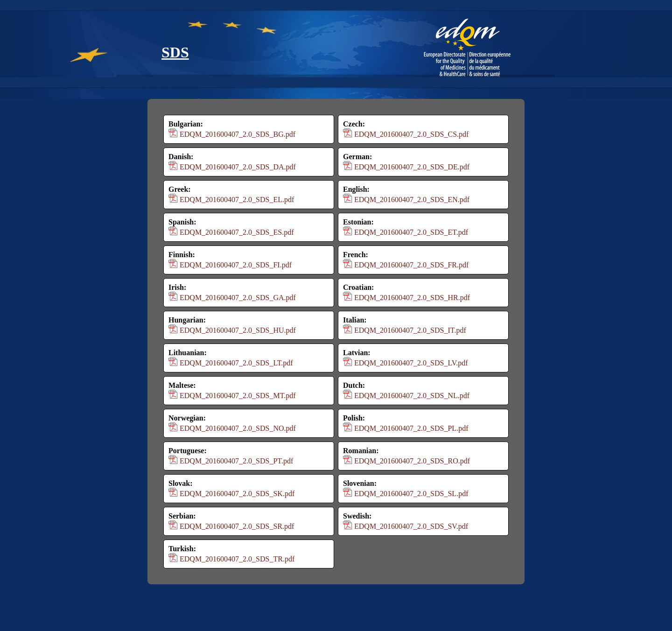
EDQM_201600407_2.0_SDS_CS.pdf (411, 134)
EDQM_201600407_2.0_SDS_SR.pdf (237, 526)
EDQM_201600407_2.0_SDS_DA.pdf (238, 167)
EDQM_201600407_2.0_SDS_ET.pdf (411, 232)
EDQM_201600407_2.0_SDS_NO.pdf (238, 428)
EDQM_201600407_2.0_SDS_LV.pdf (411, 363)
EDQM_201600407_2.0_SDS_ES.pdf (237, 232)
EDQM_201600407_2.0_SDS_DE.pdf (412, 167)
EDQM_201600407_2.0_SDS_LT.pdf (236, 363)
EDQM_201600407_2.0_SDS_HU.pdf (238, 330)
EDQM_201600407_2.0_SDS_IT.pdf (410, 330)
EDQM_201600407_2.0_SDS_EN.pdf (412, 200)
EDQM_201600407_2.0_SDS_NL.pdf (412, 396)
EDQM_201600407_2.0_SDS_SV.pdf (411, 526)
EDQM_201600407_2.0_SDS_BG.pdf (238, 134)
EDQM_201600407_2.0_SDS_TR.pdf (237, 559)
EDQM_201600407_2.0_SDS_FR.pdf (411, 265)
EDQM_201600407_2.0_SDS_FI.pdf (236, 265)
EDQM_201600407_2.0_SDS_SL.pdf (411, 494)
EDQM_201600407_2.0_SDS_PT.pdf (236, 461)
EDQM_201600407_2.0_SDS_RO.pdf (412, 461)
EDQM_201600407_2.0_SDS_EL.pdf (237, 200)
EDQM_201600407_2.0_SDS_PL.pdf (411, 428)
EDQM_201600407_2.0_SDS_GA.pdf (238, 298)
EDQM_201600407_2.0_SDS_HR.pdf (412, 298)
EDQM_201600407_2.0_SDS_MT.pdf (238, 396)
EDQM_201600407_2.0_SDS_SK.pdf (237, 494)
